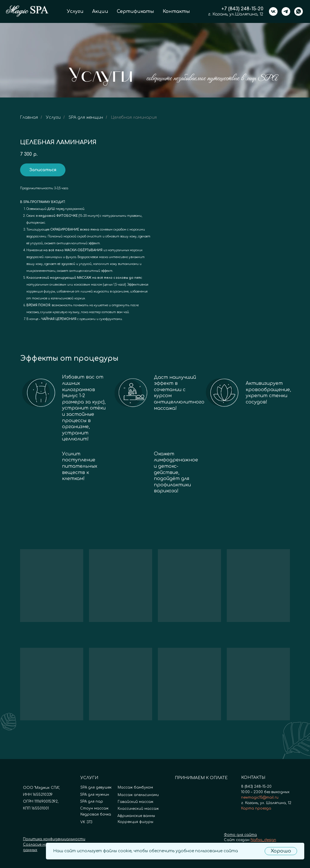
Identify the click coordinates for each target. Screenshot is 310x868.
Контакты (176, 11)
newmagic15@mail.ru (260, 797)
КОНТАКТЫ (253, 778)
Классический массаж (138, 809)
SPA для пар (92, 801)
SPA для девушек (96, 787)
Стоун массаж (94, 808)
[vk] (273, 11)
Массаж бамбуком (135, 787)
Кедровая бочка (96, 814)
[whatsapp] (299, 11)
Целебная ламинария (134, 117)
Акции (100, 11)
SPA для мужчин (95, 795)
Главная (29, 117)
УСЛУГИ (89, 778)
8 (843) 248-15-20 (256, 787)
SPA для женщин (86, 117)
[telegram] (286, 11)
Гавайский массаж (135, 802)
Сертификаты (135, 11)
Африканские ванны (136, 816)
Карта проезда (256, 808)
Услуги (75, 11)
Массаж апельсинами (138, 795)
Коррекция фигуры (135, 822)
